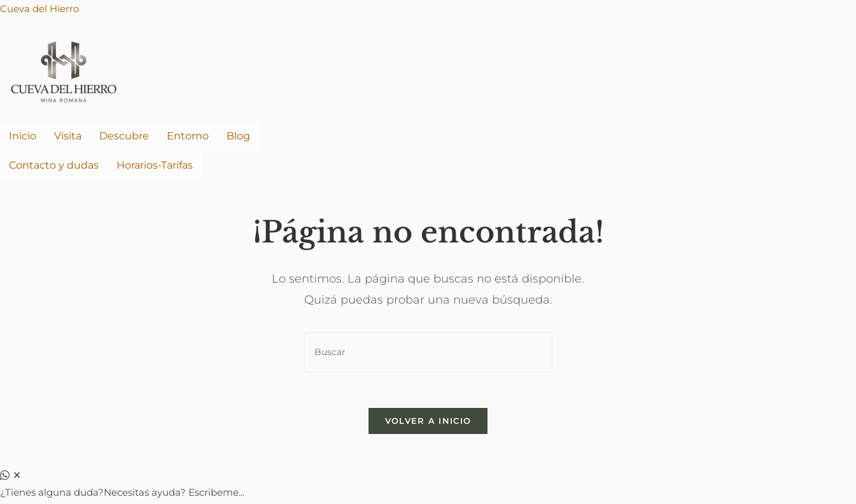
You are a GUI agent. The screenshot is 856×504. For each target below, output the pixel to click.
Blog (238, 136)
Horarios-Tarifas (155, 165)
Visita (68, 136)
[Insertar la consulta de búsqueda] (428, 352)
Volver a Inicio (428, 424)
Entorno (188, 136)
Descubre (124, 136)
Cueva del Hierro (39, 9)
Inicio (23, 136)
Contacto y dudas (54, 165)
